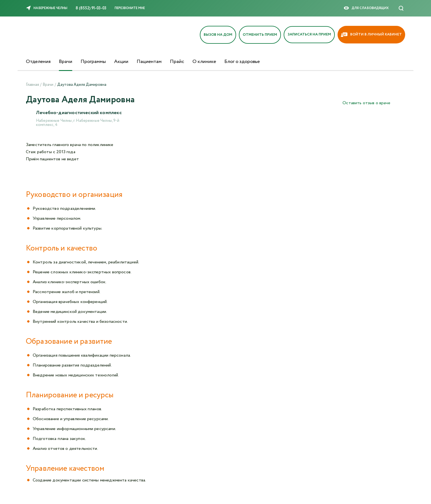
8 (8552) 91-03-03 (91, 8)
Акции (121, 62)
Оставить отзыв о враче (366, 103)
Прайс (177, 62)
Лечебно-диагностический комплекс (79, 113)
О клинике (204, 62)
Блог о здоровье (242, 62)
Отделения (38, 62)
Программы (93, 62)
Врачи (66, 62)
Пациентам (149, 62)
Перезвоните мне (130, 8)
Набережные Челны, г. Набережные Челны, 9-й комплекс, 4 (78, 123)
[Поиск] (401, 8)
